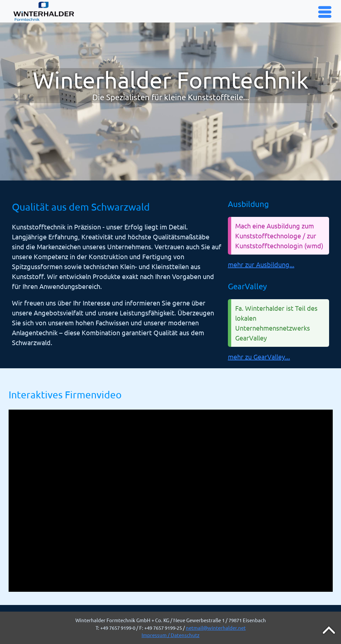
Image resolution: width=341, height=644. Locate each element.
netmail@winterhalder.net (216, 628)
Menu (326, 11)
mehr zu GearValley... (259, 357)
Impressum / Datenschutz (170, 635)
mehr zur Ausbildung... (261, 264)
